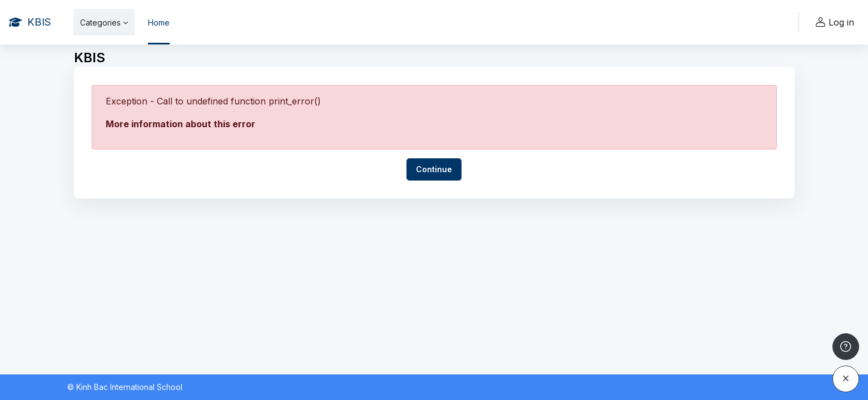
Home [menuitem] (159, 22)
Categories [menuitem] (100, 22)
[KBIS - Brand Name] (30, 22)
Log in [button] (833, 22)
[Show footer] (846, 347)
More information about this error (180, 124)
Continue (434, 169)
